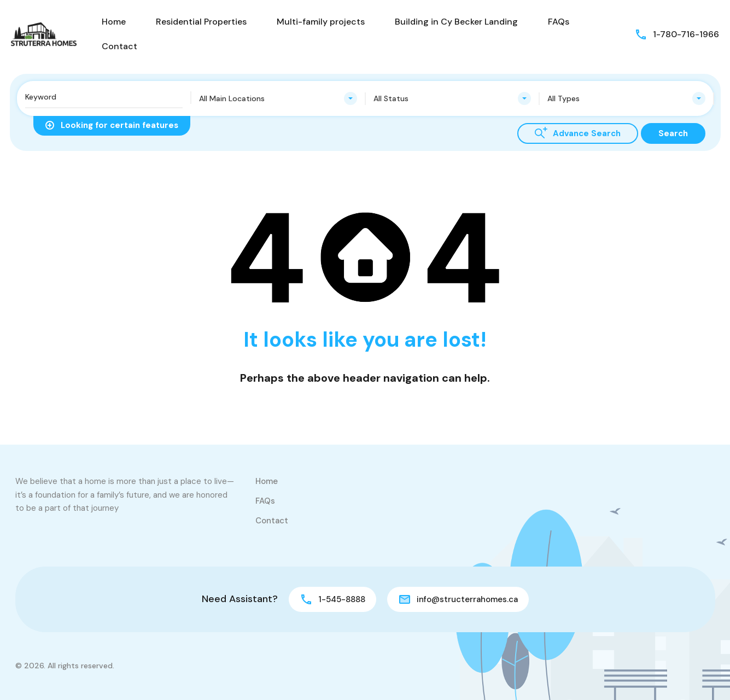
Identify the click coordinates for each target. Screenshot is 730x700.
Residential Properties (201, 22)
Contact (119, 46)
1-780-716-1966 (686, 34)
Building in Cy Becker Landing (456, 22)
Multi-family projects (321, 22)
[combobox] (278, 98)
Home (114, 22)
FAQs (559, 22)
